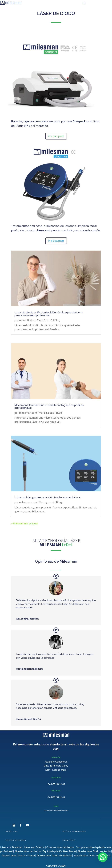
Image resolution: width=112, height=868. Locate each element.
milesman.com (28, 413)
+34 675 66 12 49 (56, 784)
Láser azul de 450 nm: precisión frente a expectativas (47, 497)
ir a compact (56, 136)
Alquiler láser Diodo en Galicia (18, 856)
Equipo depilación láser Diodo (59, 851)
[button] (103, 857)
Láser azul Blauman (11, 847)
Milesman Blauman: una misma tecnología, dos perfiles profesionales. (49, 406)
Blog (57, 320)
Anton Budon (27, 320)
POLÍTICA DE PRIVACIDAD (74, 832)
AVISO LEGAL (12, 832)
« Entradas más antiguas (25, 524)
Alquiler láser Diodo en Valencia (54, 856)
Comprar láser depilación (60, 847)
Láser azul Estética (34, 847)
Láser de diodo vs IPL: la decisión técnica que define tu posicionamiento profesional (49, 314)
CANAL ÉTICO (69, 840)
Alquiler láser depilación (28, 851)
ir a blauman (56, 241)
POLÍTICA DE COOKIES (16, 840)
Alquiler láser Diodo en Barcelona (92, 856)
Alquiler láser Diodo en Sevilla (94, 851)
